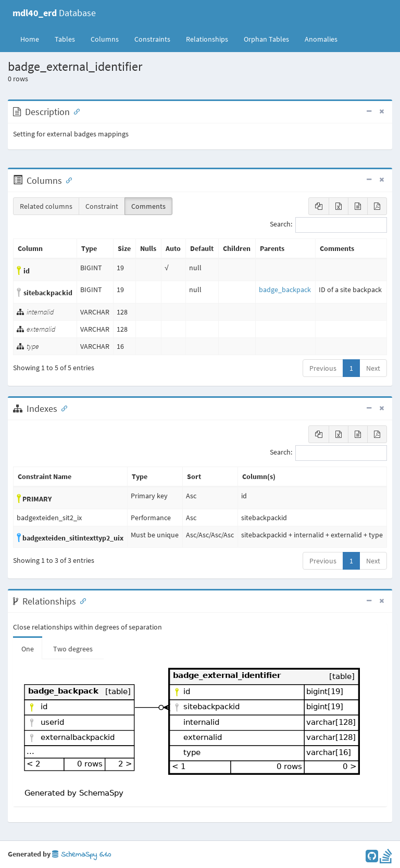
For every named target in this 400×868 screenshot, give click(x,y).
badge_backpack (285, 290)
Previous (323, 368)
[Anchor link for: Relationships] (81, 600)
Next (373, 368)
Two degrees (73, 649)
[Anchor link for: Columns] (67, 180)
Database (54, 13)
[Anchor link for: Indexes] (62, 408)
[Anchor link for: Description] (74, 111)
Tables (69, 39)
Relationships (207, 39)
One (28, 649)
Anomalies (321, 39)
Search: (328, 225)
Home (30, 39)
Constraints (152, 39)
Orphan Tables (266, 39)
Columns (105, 39)
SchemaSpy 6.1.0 (82, 855)
